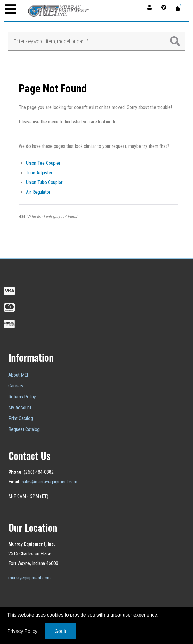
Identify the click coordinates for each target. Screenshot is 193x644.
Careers (16, 386)
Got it (60, 631)
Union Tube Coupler (44, 182)
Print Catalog (21, 418)
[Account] (151, 7)
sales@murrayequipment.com (50, 482)
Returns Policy (22, 397)
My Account (20, 408)
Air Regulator (38, 192)
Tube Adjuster (39, 173)
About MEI (18, 375)
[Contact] (166, 7)
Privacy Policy (22, 631)
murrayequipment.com (30, 578)
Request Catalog (24, 429)
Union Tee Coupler (43, 163)
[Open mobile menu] (11, 10)
